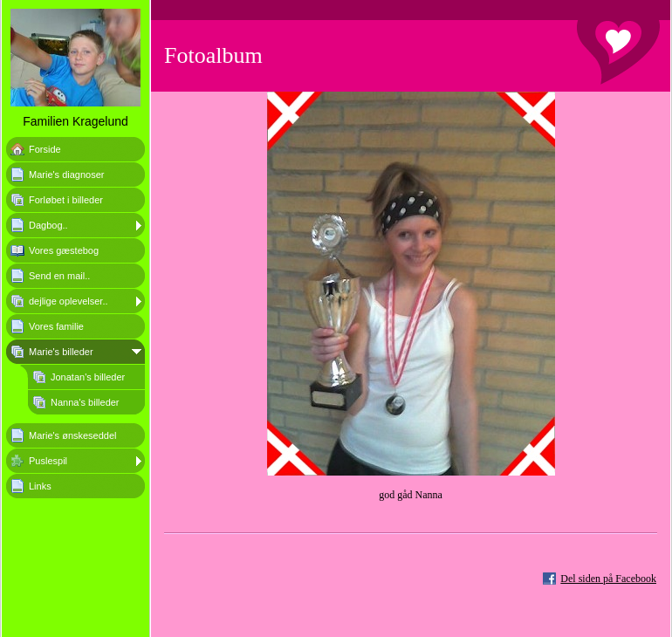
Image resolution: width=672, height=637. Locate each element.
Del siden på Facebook (608, 579)
